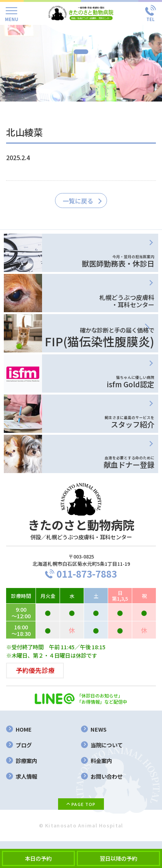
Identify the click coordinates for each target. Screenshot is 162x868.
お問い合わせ (107, 776)
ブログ (24, 745)
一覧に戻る (78, 201)
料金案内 (101, 761)
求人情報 (26, 776)
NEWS (99, 729)
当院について (107, 745)
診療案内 (26, 761)
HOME (24, 729)
